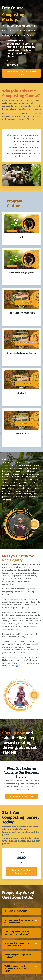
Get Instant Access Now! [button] (22, 796)
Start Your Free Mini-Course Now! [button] (21, 73)
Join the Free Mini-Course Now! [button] (22, 871)
